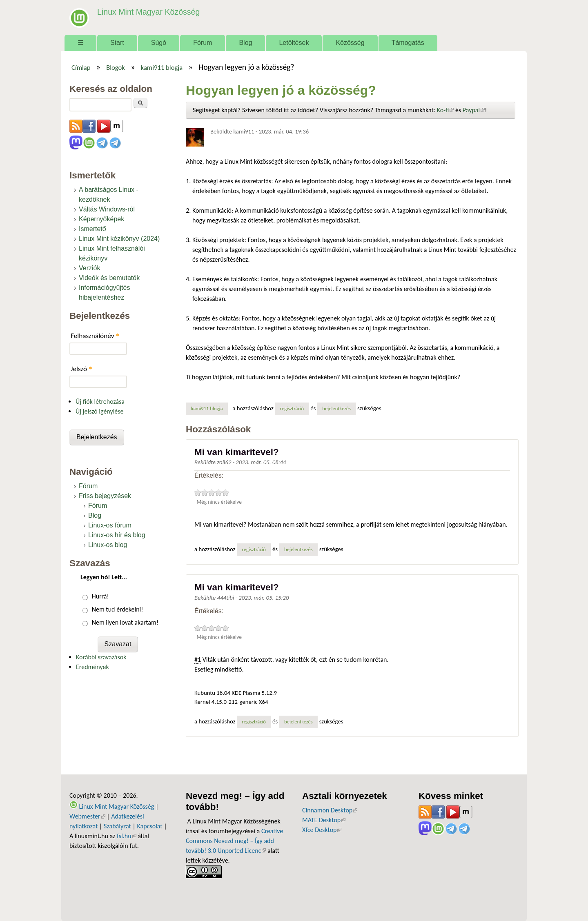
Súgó (159, 43)
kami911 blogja (162, 67)
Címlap (81, 67)
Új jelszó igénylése (100, 411)
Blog (245, 43)
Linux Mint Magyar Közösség (147, 12)
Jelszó (81, 369)
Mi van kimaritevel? (237, 452)
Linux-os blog (108, 545)
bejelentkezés (336, 408)
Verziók (89, 268)
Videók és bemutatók (109, 278)
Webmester (87, 816)
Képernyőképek (101, 219)
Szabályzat (117, 826)
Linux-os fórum (110, 525)
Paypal (474, 110)
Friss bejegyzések (105, 496)
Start (117, 43)
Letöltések (294, 43)
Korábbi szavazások (101, 657)
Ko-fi (445, 110)
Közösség (350, 43)
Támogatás (408, 43)
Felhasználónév (95, 336)
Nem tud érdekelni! (118, 609)
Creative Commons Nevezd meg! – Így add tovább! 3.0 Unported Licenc (234, 841)
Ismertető (92, 229)
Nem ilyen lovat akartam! (125, 622)
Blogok (116, 67)
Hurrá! (100, 596)
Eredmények (92, 667)
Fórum (203, 43)
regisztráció (292, 408)
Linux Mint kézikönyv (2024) (119, 239)
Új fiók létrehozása (100, 402)
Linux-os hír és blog (117, 535)
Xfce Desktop (322, 830)
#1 (198, 660)
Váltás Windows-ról (107, 209)
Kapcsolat (150, 826)
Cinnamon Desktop (330, 810)
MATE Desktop (324, 820)
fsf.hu (126, 836)
